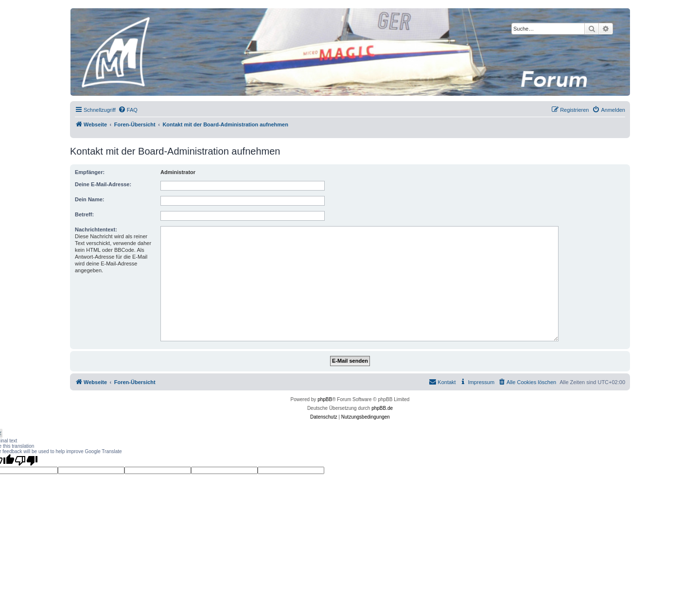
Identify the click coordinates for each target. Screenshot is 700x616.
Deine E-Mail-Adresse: (103, 184)
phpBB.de (382, 408)
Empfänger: (90, 172)
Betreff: (84, 214)
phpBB (325, 399)
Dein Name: (90, 199)
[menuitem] (128, 110)
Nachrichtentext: (96, 229)
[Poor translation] (26, 460)
